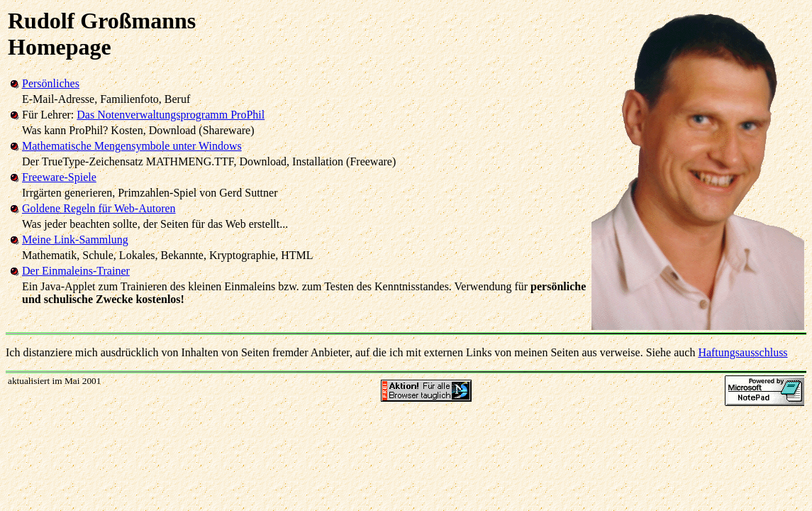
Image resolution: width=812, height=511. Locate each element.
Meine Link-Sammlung (75, 240)
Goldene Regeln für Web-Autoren (99, 208)
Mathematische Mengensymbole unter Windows (132, 146)
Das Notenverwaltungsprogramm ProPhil (171, 115)
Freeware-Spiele (59, 177)
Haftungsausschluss (743, 352)
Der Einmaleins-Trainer (76, 271)
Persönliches (51, 83)
